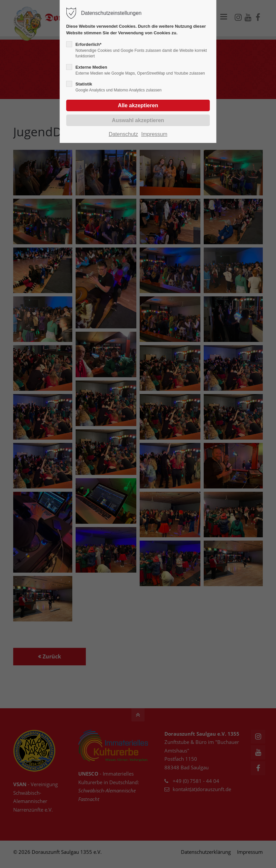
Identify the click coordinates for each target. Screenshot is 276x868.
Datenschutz (123, 134)
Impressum (154, 134)
